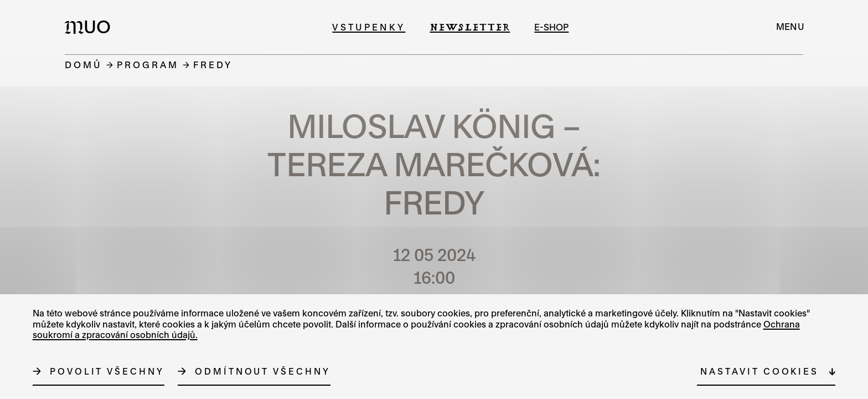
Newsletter (470, 27)
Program (148, 65)
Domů (84, 65)
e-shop (551, 27)
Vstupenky (369, 27)
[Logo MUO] (91, 27)
